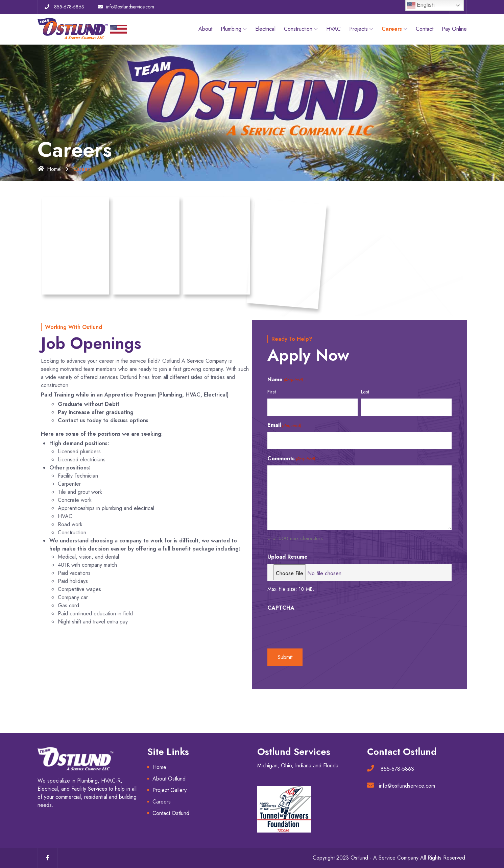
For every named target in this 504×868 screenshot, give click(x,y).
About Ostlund (169, 779)
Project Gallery (170, 790)
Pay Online (454, 29)
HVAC (333, 29)
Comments (291, 458)
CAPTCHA (281, 608)
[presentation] (319, 628)
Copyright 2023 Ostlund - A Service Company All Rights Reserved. (390, 858)
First (272, 392)
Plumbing (231, 29)
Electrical (265, 29)
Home (49, 169)
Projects (358, 29)
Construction (298, 29)
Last (365, 392)
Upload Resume (287, 557)
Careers (162, 802)
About (205, 29)
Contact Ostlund (171, 813)
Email (284, 425)
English (421, 5)
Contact (425, 29)
